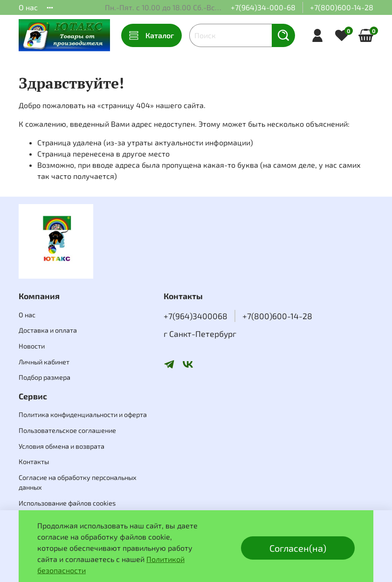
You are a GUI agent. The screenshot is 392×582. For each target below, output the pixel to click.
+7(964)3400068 (196, 316)
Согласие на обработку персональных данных (78, 483)
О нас (28, 7)
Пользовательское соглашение (67, 430)
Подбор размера (45, 377)
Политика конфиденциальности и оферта (83, 414)
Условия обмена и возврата (62, 446)
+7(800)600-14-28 (342, 7)
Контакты (34, 462)
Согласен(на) (298, 548)
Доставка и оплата (48, 330)
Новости (32, 346)
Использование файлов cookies (67, 503)
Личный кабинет (44, 362)
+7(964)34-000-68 (263, 7)
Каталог (151, 35)
